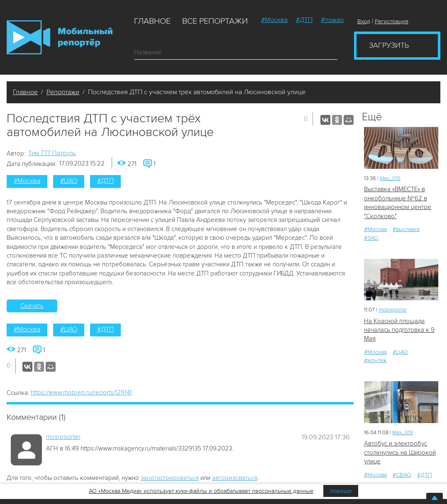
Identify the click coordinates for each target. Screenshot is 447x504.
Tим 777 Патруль (52, 153)
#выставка (406, 229)
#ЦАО (69, 181)
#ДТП (304, 20)
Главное (152, 21)
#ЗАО (371, 238)
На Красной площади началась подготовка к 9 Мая (399, 330)
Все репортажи (215, 21)
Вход (364, 21)
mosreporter (63, 437)
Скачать (32, 306)
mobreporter (393, 310)
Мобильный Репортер (60, 37)
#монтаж (375, 360)
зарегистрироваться (170, 478)
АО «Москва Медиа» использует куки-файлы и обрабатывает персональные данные (201, 491)
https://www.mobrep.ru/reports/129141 (81, 392)
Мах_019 (390, 178)
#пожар (332, 20)
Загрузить (389, 45)
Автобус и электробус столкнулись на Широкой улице (400, 452)
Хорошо (341, 491)
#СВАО (402, 475)
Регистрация (392, 21)
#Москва (274, 20)
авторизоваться (235, 478)
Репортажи (63, 92)
